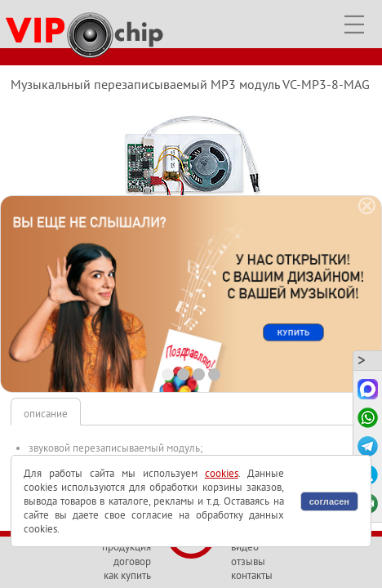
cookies (222, 473)
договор (132, 561)
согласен (329, 501)
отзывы (248, 561)
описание (46, 414)
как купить (127, 575)
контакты (252, 575)
